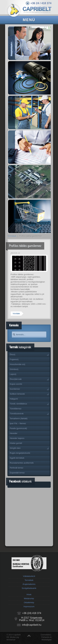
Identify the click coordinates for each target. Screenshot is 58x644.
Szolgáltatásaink (29, 588)
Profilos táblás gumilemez (25, 246)
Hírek (29, 595)
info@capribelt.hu (32, 625)
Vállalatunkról (29, 576)
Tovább (16, 314)
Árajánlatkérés (29, 584)
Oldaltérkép (29, 603)
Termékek (12, 236)
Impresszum (29, 607)
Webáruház (29, 599)
